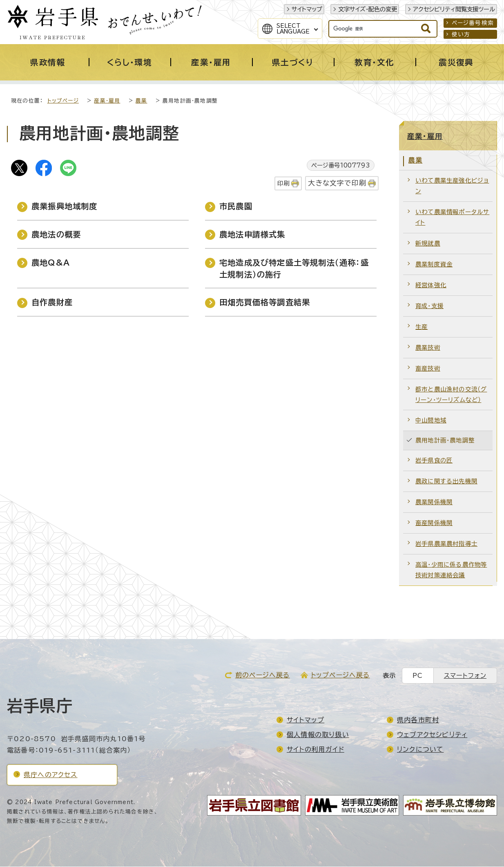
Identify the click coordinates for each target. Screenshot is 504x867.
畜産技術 (428, 369)
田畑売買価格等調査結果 (265, 303)
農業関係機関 (434, 502)
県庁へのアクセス (51, 775)
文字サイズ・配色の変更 (368, 9)
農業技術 (428, 348)
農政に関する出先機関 (446, 482)
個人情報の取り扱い (318, 735)
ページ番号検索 (473, 23)
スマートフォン (465, 676)
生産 (421, 327)
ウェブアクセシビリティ (432, 735)
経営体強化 (431, 285)
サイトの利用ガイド (316, 750)
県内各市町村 (418, 720)
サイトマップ (307, 9)
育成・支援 (429, 306)
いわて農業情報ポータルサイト (452, 218)
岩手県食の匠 (434, 461)
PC (418, 676)
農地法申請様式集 (252, 235)
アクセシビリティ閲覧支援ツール (454, 9)
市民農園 (236, 207)
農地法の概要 (56, 235)
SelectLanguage (293, 29)
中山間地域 (431, 421)
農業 (141, 101)
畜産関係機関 (434, 523)
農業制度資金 (434, 265)
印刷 (283, 184)
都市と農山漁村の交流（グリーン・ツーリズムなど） (451, 395)
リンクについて (420, 750)
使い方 (461, 34)
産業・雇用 (107, 101)
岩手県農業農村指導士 (446, 544)
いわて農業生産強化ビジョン (452, 186)
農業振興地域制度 (65, 207)
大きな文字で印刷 (337, 183)
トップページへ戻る (340, 675)
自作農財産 (52, 303)
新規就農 (428, 244)
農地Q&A (51, 263)
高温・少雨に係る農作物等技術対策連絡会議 (451, 570)
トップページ (63, 101)
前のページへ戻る (263, 675)
